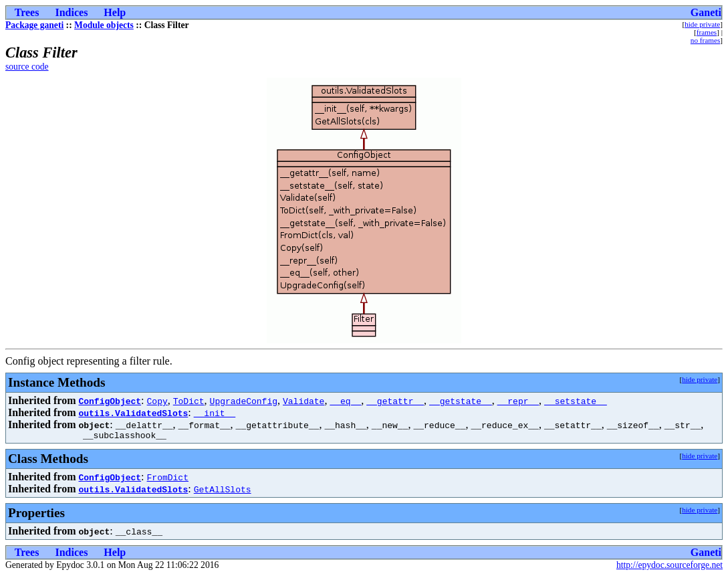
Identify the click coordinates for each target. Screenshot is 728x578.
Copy (157, 401)
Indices (71, 12)
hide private (702, 24)
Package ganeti (34, 25)
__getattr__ (395, 401)
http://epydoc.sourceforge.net (670, 567)
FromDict (168, 479)
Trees (27, 12)
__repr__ (518, 401)
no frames (705, 40)
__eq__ (345, 401)
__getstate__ (461, 401)
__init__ (215, 413)
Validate (304, 401)
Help (115, 12)
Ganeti (706, 12)
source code (27, 67)
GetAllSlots (223, 491)
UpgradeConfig (244, 401)
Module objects (104, 25)
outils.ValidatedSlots (133, 413)
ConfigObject (110, 401)
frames (707, 32)
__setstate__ (576, 401)
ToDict (189, 401)
